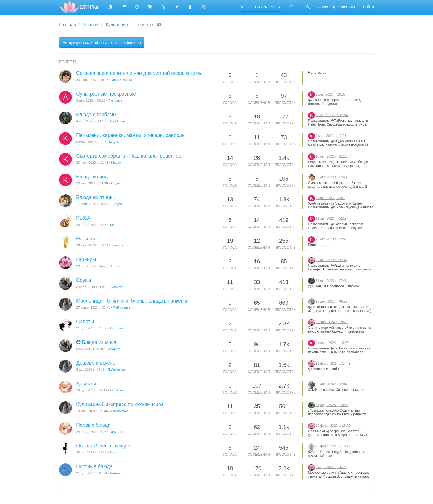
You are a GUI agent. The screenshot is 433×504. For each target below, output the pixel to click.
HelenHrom (117, 121)
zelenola (117, 245)
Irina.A (114, 225)
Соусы (84, 280)
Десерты (86, 384)
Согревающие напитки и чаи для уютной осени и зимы (139, 73)
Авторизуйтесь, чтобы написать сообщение (102, 43)
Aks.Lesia (115, 100)
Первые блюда (93, 425)
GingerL (117, 204)
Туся (113, 452)
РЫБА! (84, 218)
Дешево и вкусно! (96, 363)
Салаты (85, 322)
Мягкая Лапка (122, 80)
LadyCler (117, 390)
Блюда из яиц (92, 177)
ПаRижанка (122, 307)
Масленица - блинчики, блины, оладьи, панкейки (132, 301)
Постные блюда (94, 466)
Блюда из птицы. (96, 197)
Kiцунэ (114, 142)
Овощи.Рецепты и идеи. (104, 446)
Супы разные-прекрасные (106, 94)
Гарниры (86, 259)
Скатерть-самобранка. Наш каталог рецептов (129, 156)
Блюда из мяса (99, 342)
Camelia (115, 266)
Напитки (86, 239)
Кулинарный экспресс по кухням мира (120, 404)
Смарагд (117, 287)
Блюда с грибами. (97, 115)
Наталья (117, 328)
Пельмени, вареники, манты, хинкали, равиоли (130, 135)
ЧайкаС (116, 473)
